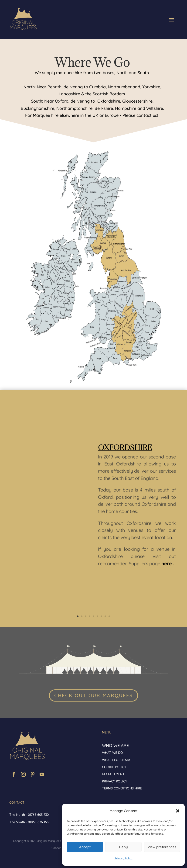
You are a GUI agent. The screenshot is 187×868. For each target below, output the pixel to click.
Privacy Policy (124, 858)
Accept (85, 847)
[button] (178, 811)
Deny (123, 847)
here (167, 567)
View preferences (162, 847)
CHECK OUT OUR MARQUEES (93, 695)
